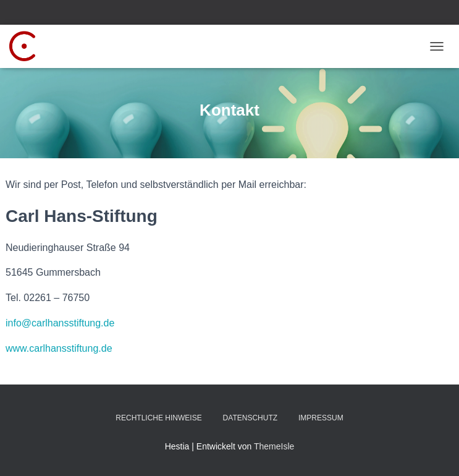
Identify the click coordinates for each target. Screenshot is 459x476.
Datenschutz (250, 418)
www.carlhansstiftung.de (59, 348)
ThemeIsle (274, 446)
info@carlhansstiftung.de (60, 323)
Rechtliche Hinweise (158, 418)
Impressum (321, 418)
